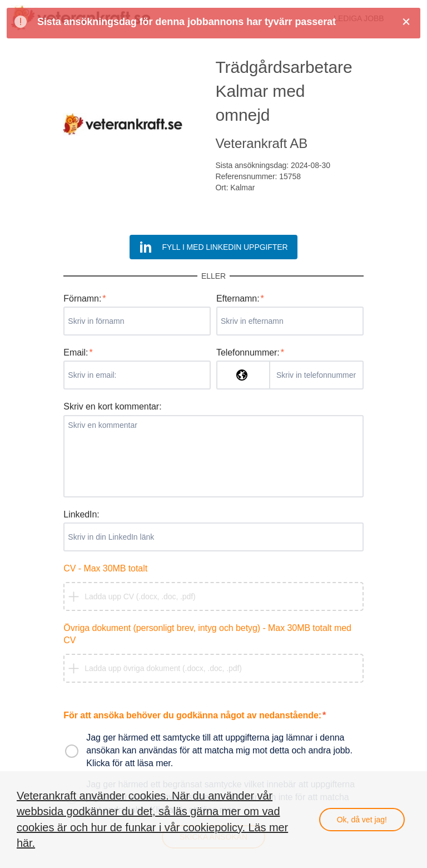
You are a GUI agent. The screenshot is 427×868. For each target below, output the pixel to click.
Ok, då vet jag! (362, 820)
